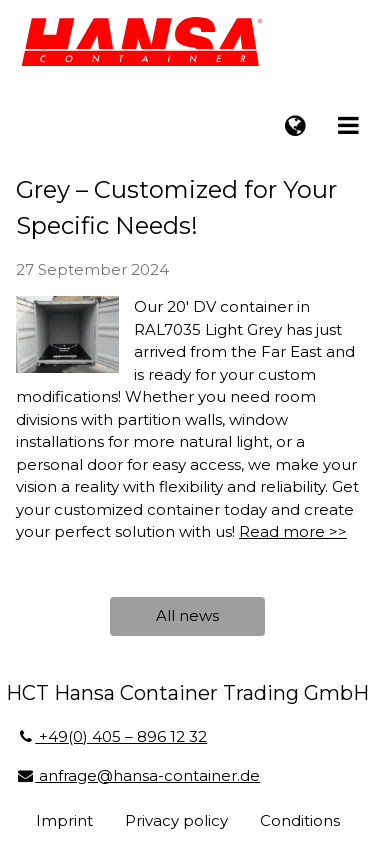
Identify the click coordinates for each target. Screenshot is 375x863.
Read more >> (293, 531)
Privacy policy (176, 820)
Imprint (64, 820)
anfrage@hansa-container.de (138, 775)
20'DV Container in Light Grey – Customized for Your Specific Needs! (176, 189)
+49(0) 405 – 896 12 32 (111, 736)
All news (187, 615)
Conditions (300, 820)
